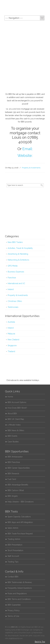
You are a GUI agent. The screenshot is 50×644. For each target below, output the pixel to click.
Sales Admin (13, 528)
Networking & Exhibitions (18, 260)
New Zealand (13, 340)
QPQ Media (13, 266)
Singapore (12, 345)
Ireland (11, 289)
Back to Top (40, 642)
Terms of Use (13, 616)
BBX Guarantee (14, 605)
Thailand (11, 351)
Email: (28, 149)
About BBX (12, 413)
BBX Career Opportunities (19, 468)
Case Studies (13, 442)
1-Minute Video (14, 425)
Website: (25, 156)
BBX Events (12, 436)
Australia (11, 322)
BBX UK (25, 8)
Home (10, 397)
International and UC (16, 283)
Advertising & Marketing (18, 254)
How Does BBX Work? (17, 408)
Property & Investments (31, 168)
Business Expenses (16, 272)
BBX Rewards (13, 474)
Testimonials (13, 307)
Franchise (12, 278)
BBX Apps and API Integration (20, 522)
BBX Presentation (15, 545)
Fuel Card (12, 479)
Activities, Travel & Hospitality (20, 248)
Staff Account (13, 556)
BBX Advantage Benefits (18, 485)
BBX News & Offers (16, 430)
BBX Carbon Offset (16, 490)
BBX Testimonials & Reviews (20, 582)
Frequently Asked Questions (20, 588)
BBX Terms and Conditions (19, 599)
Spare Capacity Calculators (19, 517)
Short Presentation (15, 550)
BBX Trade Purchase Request (20, 534)
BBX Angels (13, 496)
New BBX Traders (15, 242)
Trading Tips (13, 562)
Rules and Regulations (17, 594)
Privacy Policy (14, 610)
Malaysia (11, 334)
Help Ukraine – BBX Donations (21, 502)
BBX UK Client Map (16, 419)
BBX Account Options (17, 402)
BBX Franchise (14, 462)
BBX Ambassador (15, 457)
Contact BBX (13, 577)
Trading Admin (14, 539)
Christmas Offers (15, 301)
